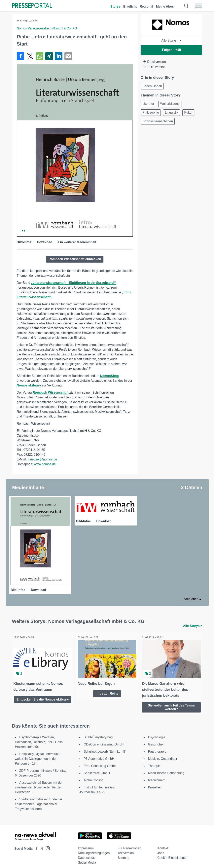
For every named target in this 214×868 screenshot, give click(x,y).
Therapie (154, 762)
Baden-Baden (153, 86)
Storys (115, 6)
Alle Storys (171, 40)
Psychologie (157, 733)
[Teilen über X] (30, 56)
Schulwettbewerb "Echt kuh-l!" (105, 747)
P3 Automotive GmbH (99, 755)
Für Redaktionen (129, 844)
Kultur (192, 114)
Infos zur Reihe (107, 688)
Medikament (157, 776)
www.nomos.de (45, 464)
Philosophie (151, 114)
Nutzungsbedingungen (94, 849)
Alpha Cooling (94, 776)
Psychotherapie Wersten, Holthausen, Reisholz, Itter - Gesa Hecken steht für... (39, 738)
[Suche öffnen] (186, 6)
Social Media (87, 858)
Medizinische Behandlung (166, 769)
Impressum (86, 844)
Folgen (171, 50)
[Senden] (68, 56)
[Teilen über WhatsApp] (40, 56)
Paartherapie (157, 747)
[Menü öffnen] (198, 6)
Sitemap (123, 854)
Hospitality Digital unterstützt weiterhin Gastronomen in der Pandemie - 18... (37, 755)
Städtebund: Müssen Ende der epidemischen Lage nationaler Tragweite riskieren (39, 800)
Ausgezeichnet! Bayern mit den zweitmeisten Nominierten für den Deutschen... (39, 783)
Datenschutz (87, 854)
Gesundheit (156, 740)
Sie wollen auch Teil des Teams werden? (171, 702)
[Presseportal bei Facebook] (36, 844)
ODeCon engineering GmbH (104, 740)
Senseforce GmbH (97, 769)
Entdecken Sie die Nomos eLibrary (43, 696)
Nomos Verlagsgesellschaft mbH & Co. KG (47, 28)
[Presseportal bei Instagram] (47, 844)
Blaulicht (130, 6)
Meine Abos (165, 6)
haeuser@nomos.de (43, 459)
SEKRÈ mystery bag (98, 733)
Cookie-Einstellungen (172, 854)
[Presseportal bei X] (41, 844)
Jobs (161, 849)
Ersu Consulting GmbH (100, 762)
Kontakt (163, 844)
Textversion (126, 849)
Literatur (149, 105)
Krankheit (155, 783)
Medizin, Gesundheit (162, 755)
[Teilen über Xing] (49, 56)
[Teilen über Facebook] (20, 56)
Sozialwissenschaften (158, 124)
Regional (146, 6)
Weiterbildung (172, 105)
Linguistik (174, 114)
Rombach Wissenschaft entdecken (75, 259)
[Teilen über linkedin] (59, 56)
